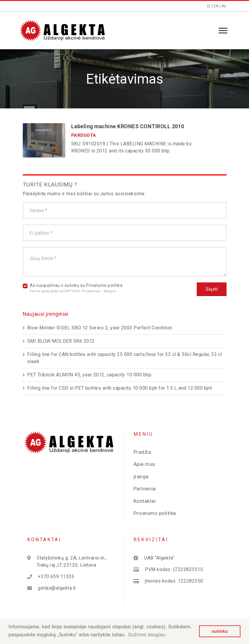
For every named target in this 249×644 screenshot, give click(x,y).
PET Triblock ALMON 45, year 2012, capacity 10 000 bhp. (90, 375)
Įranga (141, 477)
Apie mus (144, 464)
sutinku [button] (220, 631)
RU (224, 6)
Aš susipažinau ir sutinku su (76, 288)
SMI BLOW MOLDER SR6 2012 (61, 341)
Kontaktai (145, 501)
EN (216, 6)
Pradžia (142, 452)
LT (209, 6)
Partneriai (145, 489)
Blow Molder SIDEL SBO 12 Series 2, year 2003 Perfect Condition (100, 328)
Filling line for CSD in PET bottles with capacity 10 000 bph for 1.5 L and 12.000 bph (120, 388)
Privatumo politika (104, 285)
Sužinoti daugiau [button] (147, 635)
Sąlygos (110, 291)
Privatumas (91, 291)
